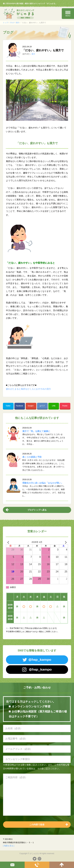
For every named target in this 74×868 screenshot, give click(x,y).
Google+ (31, 406)
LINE (54, 406)
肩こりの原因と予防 (32, 457)
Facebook (20, 406)
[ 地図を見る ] (8, 846)
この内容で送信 (37, 825)
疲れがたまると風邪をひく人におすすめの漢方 (28, 389)
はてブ (42, 406)
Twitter (8, 406)
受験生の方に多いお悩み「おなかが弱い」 (43, 483)
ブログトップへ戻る (37, 510)
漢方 (18, 23)
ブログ (12, 23)
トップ (5, 23)
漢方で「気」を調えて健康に (36, 431)
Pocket (65, 406)
